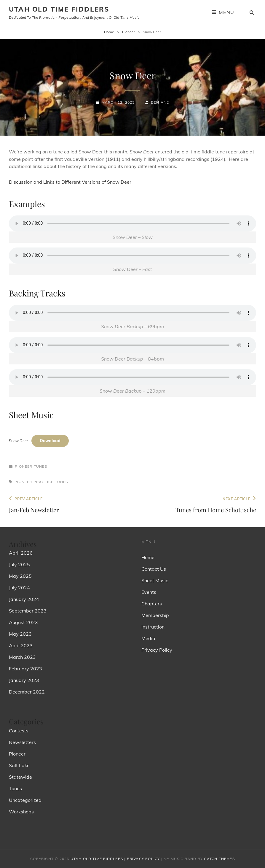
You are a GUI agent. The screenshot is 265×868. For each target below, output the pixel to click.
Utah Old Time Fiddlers (59, 9)
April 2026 (21, 553)
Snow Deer (19, 441)
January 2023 (24, 680)
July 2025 (19, 564)
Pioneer (128, 32)
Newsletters (22, 742)
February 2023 (25, 669)
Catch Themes (219, 859)
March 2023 (22, 657)
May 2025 (20, 576)
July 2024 (19, 588)
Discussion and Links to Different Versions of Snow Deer (70, 182)
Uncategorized (25, 800)
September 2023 (28, 611)
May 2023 (20, 634)
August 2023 (23, 622)
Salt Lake (19, 765)
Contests (19, 731)
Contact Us (154, 569)
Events (149, 592)
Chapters (152, 604)
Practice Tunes (51, 482)
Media (148, 638)
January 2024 (24, 599)
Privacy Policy (157, 650)
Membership (155, 615)
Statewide (20, 777)
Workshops (21, 812)
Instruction (153, 627)
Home (109, 32)
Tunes (40, 466)
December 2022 (27, 692)
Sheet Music (155, 580)
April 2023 (21, 645)
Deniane (160, 102)
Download (50, 441)
